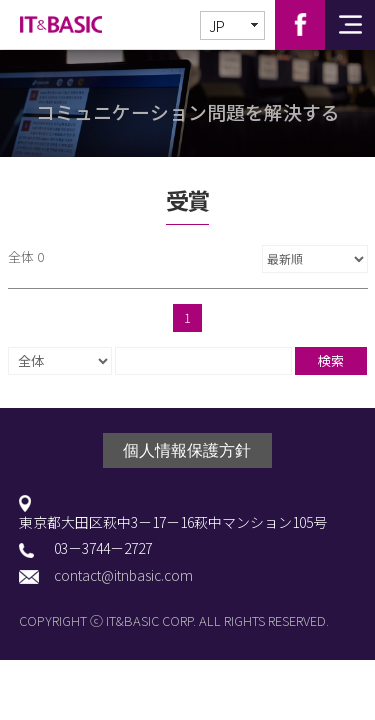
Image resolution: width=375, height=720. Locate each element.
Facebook (300, 25)
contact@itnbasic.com (123, 575)
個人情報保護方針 (187, 450)
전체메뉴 (350, 25)
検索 (331, 360)
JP (217, 26)
